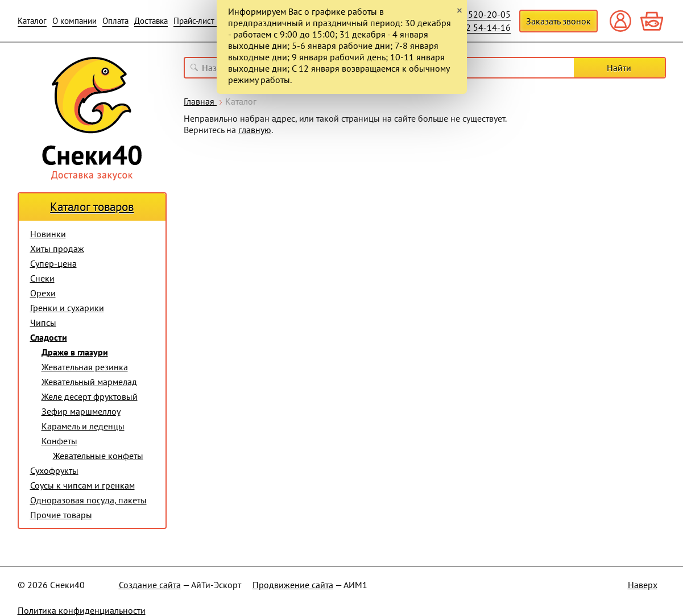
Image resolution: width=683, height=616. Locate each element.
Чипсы (43, 323)
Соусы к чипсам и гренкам (82, 485)
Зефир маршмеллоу (81, 411)
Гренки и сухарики (67, 308)
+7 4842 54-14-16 (475, 27)
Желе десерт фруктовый (90, 396)
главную (255, 130)
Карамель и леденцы (83, 426)
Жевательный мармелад (89, 382)
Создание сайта (150, 585)
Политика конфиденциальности (82, 610)
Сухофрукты (54, 470)
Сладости (49, 337)
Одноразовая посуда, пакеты (88, 500)
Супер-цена (53, 263)
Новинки (48, 234)
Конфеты (59, 441)
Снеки (42, 278)
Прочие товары (61, 515)
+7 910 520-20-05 (475, 14)
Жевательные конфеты (98, 456)
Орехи (43, 293)
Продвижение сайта (293, 585)
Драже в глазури (75, 352)
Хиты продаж (57, 249)
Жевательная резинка (85, 367)
